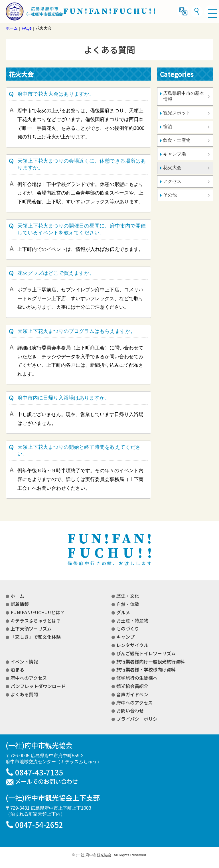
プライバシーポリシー (139, 719)
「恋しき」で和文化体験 (36, 637)
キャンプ (125, 637)
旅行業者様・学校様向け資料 (146, 670)
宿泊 (168, 127)
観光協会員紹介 (132, 686)
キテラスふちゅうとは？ (36, 621)
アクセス (172, 181)
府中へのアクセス (29, 678)
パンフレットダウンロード (38, 686)
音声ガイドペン (132, 694)
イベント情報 (24, 662)
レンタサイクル (132, 645)
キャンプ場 (175, 154)
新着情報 (20, 604)
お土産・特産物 (132, 621)
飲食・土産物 (177, 140)
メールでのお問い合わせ (46, 782)
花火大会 (172, 168)
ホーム (17, 596)
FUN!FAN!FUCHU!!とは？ (38, 612)
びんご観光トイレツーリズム (146, 653)
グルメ (123, 612)
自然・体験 (128, 604)
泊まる (17, 670)
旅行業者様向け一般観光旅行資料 (151, 662)
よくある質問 (24, 694)
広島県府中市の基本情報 (184, 96)
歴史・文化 (128, 596)
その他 (170, 195)
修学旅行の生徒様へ (137, 678)
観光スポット (177, 113)
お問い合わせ (130, 711)
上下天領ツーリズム (31, 629)
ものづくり (128, 629)
